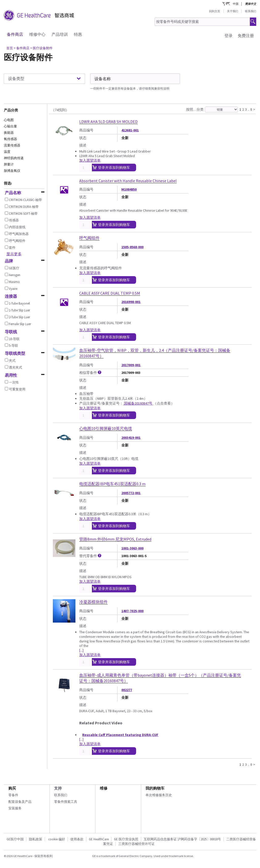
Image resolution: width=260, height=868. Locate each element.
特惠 (78, 34)
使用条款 (77, 839)
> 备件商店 (22, 48)
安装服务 (15, 808)
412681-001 (130, 130)
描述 (83, 145)
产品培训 (60, 34)
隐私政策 (36, 839)
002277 (127, 690)
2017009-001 (131, 365)
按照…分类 (195, 109)
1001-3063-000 (132, 548)
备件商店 (15, 34)
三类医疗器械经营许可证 (136, 844)
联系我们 (251, 11)
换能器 (9, 133)
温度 (7, 152)
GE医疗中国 (15, 839)
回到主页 (215, 11)
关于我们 (233, 11)
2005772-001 (131, 493)
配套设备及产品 (20, 802)
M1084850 (129, 189)
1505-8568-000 (132, 247)
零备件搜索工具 (66, 802)
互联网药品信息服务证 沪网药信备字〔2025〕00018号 (182, 839)
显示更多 (14, 254)
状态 (83, 138)
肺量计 (9, 164)
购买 (12, 788)
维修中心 (37, 34)
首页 (10, 48)
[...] (81, 650)
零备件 (13, 795)
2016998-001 (131, 302)
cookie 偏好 (57, 839)
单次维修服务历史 (159, 795)
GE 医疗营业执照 (126, 839)
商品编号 (86, 130)
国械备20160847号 (138, 403)
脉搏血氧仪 (12, 171)
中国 (236, 4)
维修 (104, 788)
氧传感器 (10, 139)
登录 (229, 36)
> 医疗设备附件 (41, 48)
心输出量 (10, 126)
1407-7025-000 (132, 611)
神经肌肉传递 (14, 158)
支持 (58, 788)
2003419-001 (131, 438)
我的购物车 (155, 788)
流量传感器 (12, 145)
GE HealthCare (99, 839)
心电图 (9, 120)
